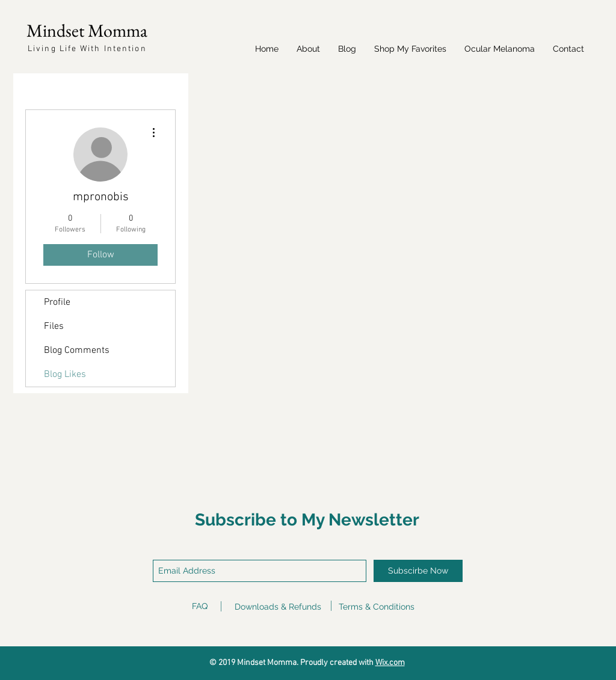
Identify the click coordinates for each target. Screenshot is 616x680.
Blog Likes (65, 375)
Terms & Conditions (377, 607)
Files (54, 326)
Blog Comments (77, 351)
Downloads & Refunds (278, 607)
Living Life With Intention (87, 49)
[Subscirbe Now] (418, 571)
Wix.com (390, 663)
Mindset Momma (87, 30)
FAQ (200, 606)
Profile (57, 302)
